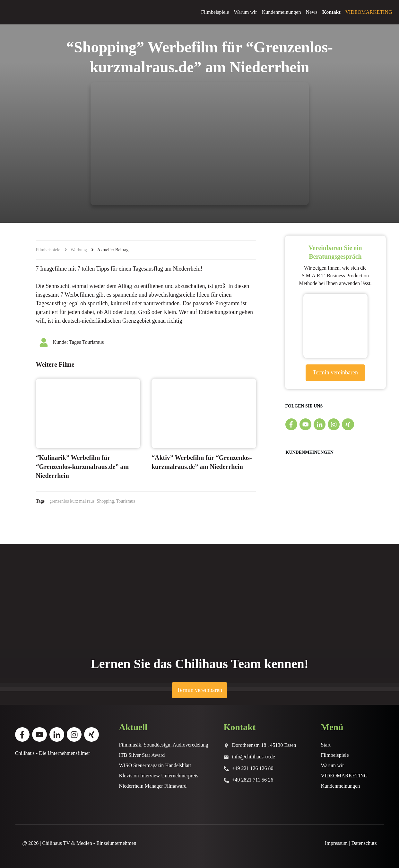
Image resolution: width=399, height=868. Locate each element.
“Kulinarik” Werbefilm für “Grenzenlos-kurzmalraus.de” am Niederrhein (82, 467)
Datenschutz (364, 843)
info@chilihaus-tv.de (254, 757)
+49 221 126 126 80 (253, 768)
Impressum (336, 843)
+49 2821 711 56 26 (253, 780)
